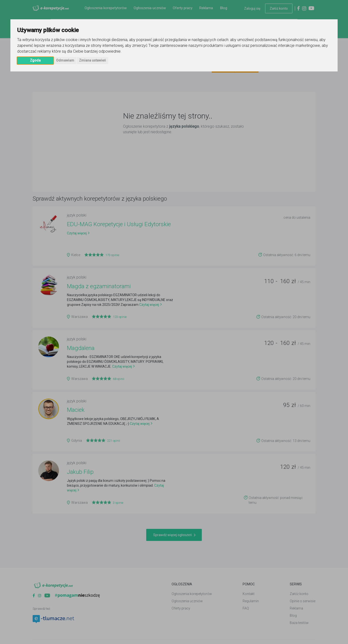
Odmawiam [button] (65, 60)
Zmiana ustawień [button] (92, 60)
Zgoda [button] (35, 60)
